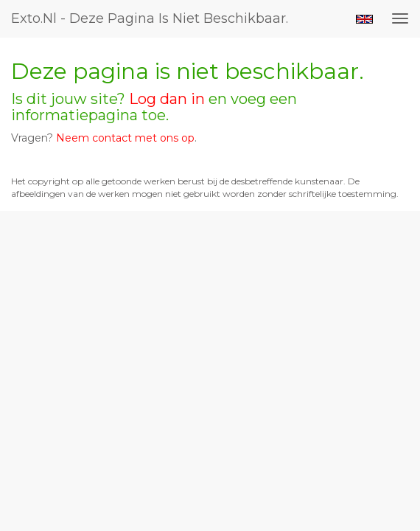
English (364, 19)
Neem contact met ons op (125, 138)
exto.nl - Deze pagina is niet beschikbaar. (150, 18)
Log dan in (167, 99)
